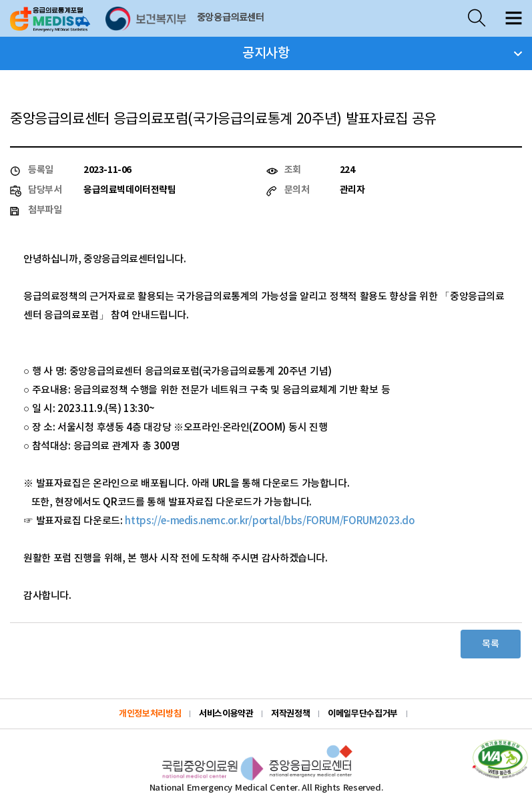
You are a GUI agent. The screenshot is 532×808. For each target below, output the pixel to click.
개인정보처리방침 (150, 714)
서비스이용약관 (226, 714)
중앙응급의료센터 (231, 18)
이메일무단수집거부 (363, 714)
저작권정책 (290, 714)
